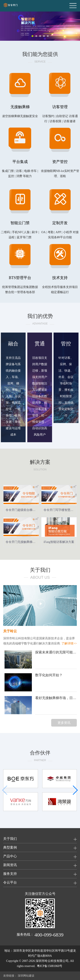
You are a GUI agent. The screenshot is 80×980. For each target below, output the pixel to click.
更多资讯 (64, 723)
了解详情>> (69, 643)
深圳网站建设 (26, 976)
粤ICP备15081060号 (50, 966)
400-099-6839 (49, 935)
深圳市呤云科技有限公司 (52, 961)
